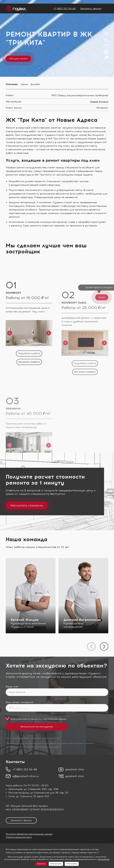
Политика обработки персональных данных (29, 834)
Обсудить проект (18, 59)
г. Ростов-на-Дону (17, 793)
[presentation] (91, 646)
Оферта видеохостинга (19, 837)
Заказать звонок (91, 9)
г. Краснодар (14, 789)
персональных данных (55, 719)
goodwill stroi (75, 769)
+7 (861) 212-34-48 (65, 9)
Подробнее (104, 859)
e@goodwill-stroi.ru (26, 776)
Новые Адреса (99, 102)
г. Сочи (10, 796)
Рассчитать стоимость (27, 506)
